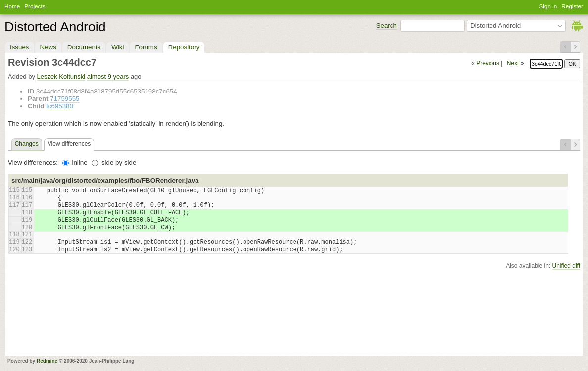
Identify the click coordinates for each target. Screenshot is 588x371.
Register (572, 6)
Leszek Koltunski (61, 76)
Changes (27, 144)
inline (75, 162)
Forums (146, 47)
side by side (114, 162)
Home (12, 6)
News (48, 47)
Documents (84, 47)
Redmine (47, 361)
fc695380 (60, 106)
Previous (488, 63)
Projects (35, 6)
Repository (184, 47)
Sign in (548, 6)
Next (513, 63)
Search (387, 25)
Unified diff (566, 266)
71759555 (65, 99)
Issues (20, 47)
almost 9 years (108, 76)
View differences (69, 144)
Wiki (118, 47)
